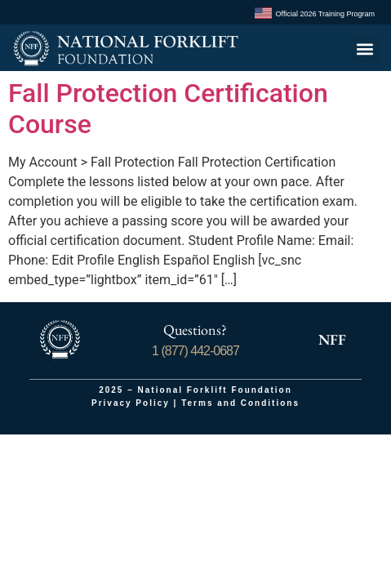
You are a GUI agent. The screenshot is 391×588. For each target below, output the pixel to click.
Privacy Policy (131, 403)
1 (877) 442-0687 (195, 351)
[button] (365, 49)
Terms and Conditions (240, 403)
